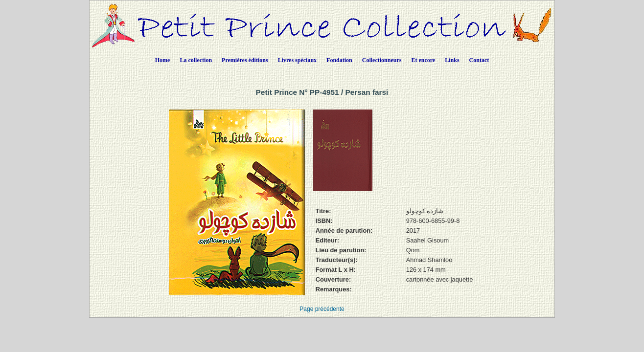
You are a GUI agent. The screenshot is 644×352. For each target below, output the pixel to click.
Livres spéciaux (297, 60)
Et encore (423, 60)
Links (452, 60)
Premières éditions (245, 60)
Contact (479, 60)
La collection (196, 60)
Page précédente (322, 309)
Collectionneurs (382, 60)
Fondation (339, 60)
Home (163, 60)
